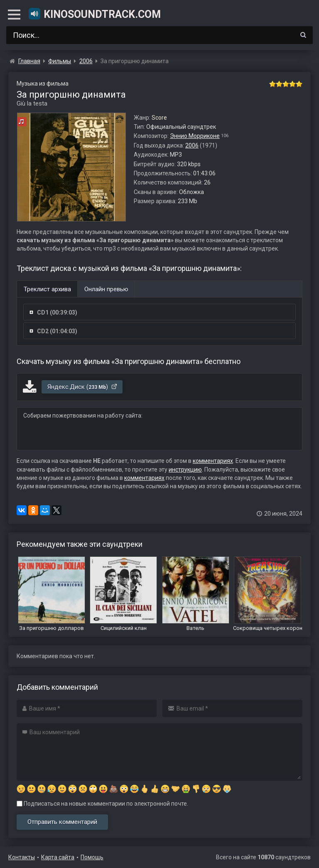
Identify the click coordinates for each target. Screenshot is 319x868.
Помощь (92, 857)
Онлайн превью (106, 289)
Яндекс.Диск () (82, 387)
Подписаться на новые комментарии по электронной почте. (102, 804)
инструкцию (185, 470)
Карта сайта (58, 857)
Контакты (22, 857)
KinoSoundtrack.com (94, 14)
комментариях (213, 461)
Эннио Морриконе (195, 136)
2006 (192, 145)
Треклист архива (47, 289)
